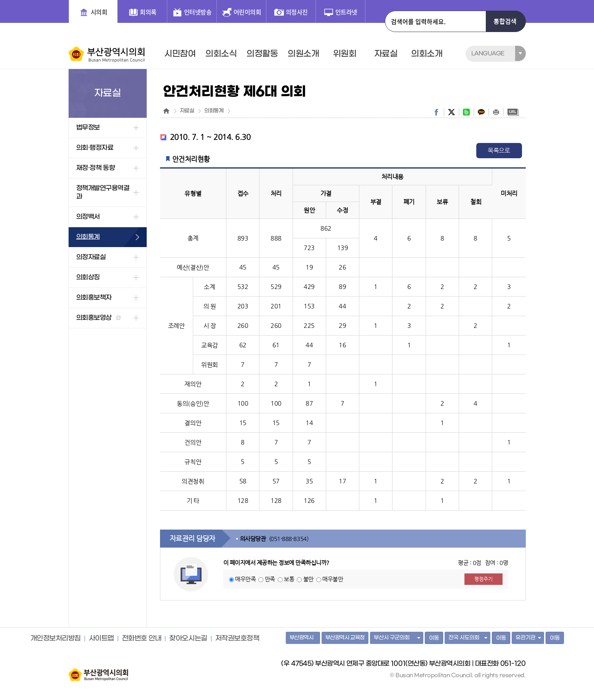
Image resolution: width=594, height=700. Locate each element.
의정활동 (262, 54)
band (466, 112)
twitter (452, 112)
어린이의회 (247, 12)
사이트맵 (101, 639)
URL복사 (513, 112)
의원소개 (303, 54)
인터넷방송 (198, 12)
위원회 (345, 54)
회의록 (148, 12)
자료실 (386, 54)
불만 (308, 579)
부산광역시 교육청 (345, 638)
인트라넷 (346, 12)
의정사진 (297, 12)
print (496, 112)
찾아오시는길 (188, 639)
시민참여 (180, 54)
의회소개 (427, 54)
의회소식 (221, 54)
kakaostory (481, 112)
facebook (437, 112)
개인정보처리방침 (56, 639)
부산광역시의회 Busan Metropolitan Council (107, 55)
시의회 (99, 12)
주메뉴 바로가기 (0, 0)
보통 (289, 579)
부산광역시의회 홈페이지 (98, 671)
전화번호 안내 (142, 639)
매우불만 (333, 579)
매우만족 (245, 579)
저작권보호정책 (237, 639)
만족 (270, 579)
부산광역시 (302, 638)
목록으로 (499, 150)
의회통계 (214, 111)
